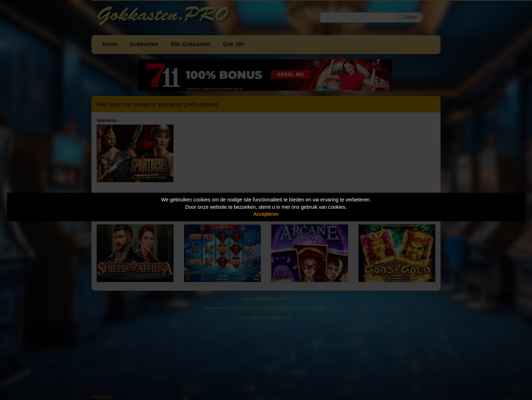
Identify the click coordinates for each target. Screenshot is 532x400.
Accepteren (266, 214)
